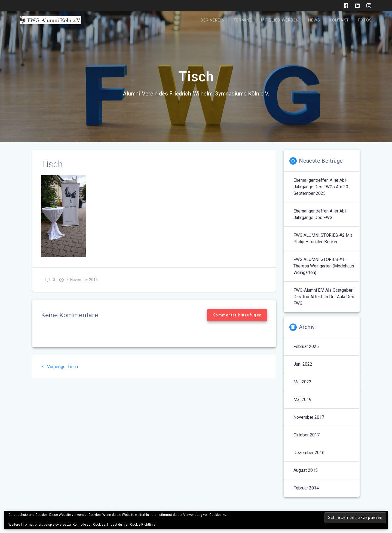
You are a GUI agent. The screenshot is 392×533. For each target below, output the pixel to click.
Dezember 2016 (309, 453)
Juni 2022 (303, 364)
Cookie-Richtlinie (143, 525)
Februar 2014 (306, 488)
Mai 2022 (302, 382)
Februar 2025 (306, 346)
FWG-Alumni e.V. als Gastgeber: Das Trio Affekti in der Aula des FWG (324, 297)
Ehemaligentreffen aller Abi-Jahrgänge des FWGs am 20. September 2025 (321, 187)
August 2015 (306, 470)
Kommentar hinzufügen (237, 315)
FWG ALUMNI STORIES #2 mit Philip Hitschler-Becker (323, 238)
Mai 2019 (302, 400)
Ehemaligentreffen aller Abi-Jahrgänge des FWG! (320, 214)
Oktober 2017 (307, 435)
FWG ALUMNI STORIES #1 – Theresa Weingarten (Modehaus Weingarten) (324, 266)
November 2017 (309, 417)
